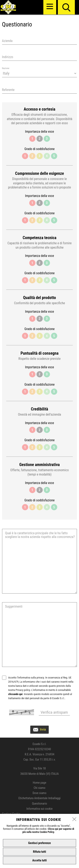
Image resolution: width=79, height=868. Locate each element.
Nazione (6, 68)
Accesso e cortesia (39, 109)
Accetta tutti (40, 860)
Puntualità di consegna (39, 353)
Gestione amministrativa (39, 465)
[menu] (50, 6)
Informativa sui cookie (39, 809)
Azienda (7, 41)
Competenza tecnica (39, 238)
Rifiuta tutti (39, 852)
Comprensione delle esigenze (39, 173)
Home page (39, 783)
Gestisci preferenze (39, 843)
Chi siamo (39, 788)
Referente (8, 90)
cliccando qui (15, 694)
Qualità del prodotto (39, 298)
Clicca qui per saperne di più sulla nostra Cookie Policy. (48, 830)
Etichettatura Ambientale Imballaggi (39, 798)
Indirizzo (8, 57)
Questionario (39, 804)
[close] (74, 819)
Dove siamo (39, 793)
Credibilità (39, 409)
